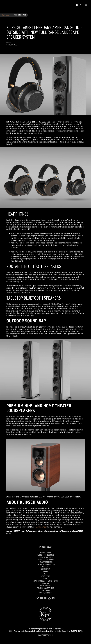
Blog (46, 574)
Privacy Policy (45, 586)
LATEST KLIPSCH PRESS (20, 15)
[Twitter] (38, 598)
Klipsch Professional (46, 555)
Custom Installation (46, 557)
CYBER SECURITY (45, 590)
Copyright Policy (46, 593)
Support (45, 567)
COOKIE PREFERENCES (45, 635)
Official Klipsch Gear (46, 560)
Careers (46, 583)
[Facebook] (42, 598)
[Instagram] (46, 598)
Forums (45, 579)
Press (46, 571)
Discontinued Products (46, 564)
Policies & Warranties (45, 588)
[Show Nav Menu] (86, 5)
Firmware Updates (46, 562)
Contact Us (46, 569)
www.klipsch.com (41, 527)
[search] (81, 5)
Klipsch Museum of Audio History (45, 581)
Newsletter (45, 576)
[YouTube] (49, 598)
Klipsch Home (5, 15)
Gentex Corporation (63, 631)
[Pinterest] (53, 598)
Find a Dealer (46, 553)
